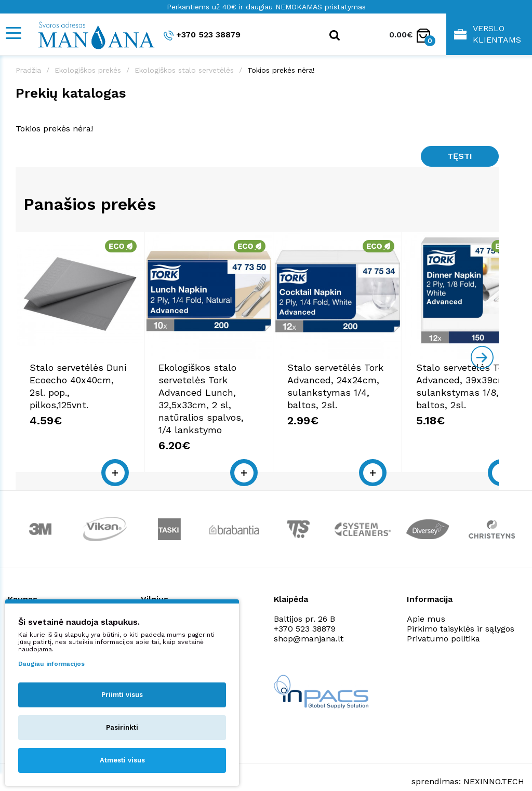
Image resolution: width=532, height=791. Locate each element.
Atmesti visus (122, 760)
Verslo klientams (488, 34)
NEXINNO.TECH (494, 765)
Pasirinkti (122, 727)
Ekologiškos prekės (88, 70)
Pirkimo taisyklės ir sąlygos (461, 612)
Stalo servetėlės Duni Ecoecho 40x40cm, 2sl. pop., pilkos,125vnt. (95, 388)
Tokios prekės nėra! (281, 70)
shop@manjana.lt (309, 622)
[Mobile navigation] (13, 33)
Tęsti (460, 156)
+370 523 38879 (202, 35)
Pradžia (28, 70)
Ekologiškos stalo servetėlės (184, 70)
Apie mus (426, 602)
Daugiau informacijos (51, 664)
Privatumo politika (443, 622)
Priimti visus (122, 695)
